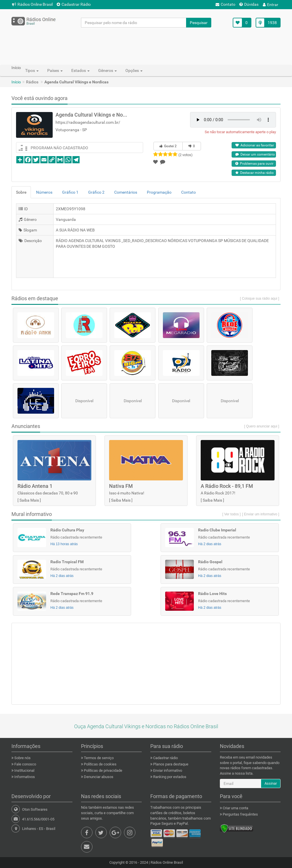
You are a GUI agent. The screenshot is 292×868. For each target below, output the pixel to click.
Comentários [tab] (126, 192)
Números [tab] (44, 192)
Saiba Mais (29, 500)
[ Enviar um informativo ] (261, 514)
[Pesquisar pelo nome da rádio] (134, 23)
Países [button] (55, 70)
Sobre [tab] (21, 192)
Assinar (271, 783)
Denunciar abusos (98, 777)
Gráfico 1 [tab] (70, 192)
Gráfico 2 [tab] (96, 192)
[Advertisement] (146, 46)
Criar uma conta (235, 808)
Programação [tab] (159, 192)
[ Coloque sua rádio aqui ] (260, 299)
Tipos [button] (32, 70)
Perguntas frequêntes (240, 814)
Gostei (168, 146)
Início (16, 82)
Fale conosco (25, 764)
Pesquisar (199, 23)
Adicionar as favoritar (255, 145)
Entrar (271, 5)
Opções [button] (134, 70)
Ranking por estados (169, 777)
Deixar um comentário (255, 154)
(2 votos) (186, 155)
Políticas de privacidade (103, 770)
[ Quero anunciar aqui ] (262, 426)
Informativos (24, 777)
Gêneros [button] (107, 70)
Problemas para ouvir (254, 164)
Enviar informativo (167, 770)
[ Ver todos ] (232, 514)
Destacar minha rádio (254, 173)
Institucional (24, 770)
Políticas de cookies (100, 764)
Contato (225, 4)
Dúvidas (249, 4)
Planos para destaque (170, 764)
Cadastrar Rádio (74, 4)
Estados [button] (80, 70)
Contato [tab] (189, 192)
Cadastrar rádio (165, 758)
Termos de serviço (98, 758)
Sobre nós (22, 758)
